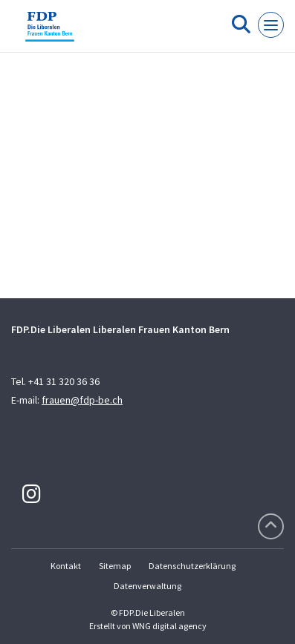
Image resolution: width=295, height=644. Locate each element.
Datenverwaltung (147, 586)
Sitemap (115, 566)
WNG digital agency (169, 626)
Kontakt (66, 566)
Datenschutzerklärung (192, 566)
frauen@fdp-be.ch (82, 400)
